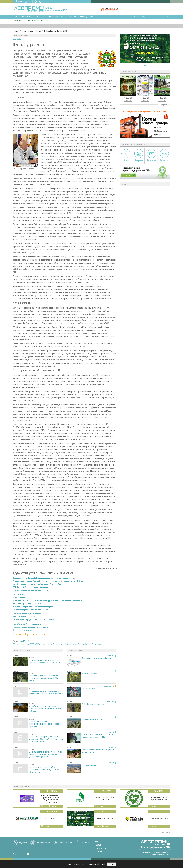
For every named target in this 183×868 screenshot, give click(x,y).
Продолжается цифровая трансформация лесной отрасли (98, 751)
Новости (41, 17)
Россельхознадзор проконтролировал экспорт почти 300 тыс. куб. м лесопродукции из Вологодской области (46, 739)
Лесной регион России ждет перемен (28, 624)
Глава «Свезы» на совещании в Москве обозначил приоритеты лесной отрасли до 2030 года (45, 709)
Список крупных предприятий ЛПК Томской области (34, 620)
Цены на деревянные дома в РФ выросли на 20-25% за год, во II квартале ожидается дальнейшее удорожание (45, 754)
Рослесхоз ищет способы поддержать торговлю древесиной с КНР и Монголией (44, 661)
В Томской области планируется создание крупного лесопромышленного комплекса (47, 600)
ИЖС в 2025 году (88, 689)
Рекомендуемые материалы (38, 20)
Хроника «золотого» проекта (25, 617)
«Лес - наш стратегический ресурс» (27, 603)
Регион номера (19, 20)
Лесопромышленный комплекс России (96, 658)
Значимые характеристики (92, 719)
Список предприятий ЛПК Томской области (31, 590)
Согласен (111, 864)
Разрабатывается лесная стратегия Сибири (31, 627)
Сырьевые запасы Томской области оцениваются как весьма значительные (44, 578)
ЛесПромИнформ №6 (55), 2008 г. (56, 31)
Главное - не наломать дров (24, 630)
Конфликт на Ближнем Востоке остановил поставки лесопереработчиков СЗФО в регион (44, 678)
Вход (20, 2)
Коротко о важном (89, 765)
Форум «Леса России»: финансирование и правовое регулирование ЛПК (98, 736)
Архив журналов (66, 843)
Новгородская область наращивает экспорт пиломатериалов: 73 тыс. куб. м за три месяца (46, 692)
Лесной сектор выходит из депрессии (28, 614)
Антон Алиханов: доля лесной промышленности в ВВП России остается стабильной (44, 724)
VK (36, 2)
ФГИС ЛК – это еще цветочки (93, 704)
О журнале (73, 17)
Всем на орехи (19, 597)
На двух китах (19, 594)
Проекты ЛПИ (53, 17)
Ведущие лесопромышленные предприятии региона (35, 606)
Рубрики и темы (28, 17)
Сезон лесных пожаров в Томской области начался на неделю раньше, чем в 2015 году (48, 581)
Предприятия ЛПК (139, 161)
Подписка (23, 843)
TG (40, 2)
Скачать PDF (128, 101)
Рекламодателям (86, 17)
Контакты (86, 843)
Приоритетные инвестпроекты (152, 161)
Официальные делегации (164, 161)
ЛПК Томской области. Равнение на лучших (30, 587)
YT (28, 854)
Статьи (38, 31)
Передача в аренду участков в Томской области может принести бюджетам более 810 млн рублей (45, 770)
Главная (16, 17)
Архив (63, 17)
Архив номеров (27, 31)
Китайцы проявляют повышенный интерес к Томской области (38, 584)
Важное (98, 842)
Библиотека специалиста (126, 161)
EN (29, 2)
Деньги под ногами (90, 673)
